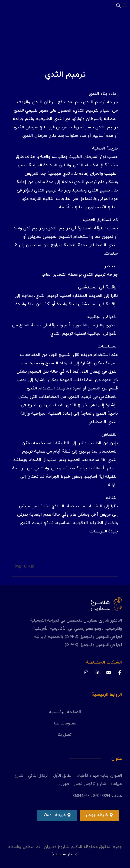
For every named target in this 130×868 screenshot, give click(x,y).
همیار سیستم (65, 854)
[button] (99, 815)
